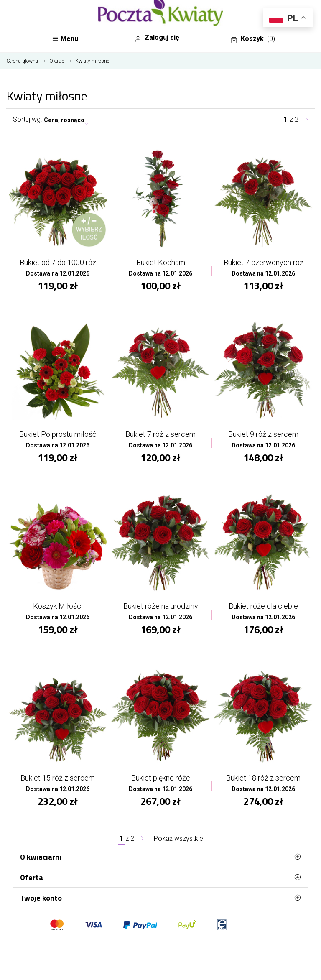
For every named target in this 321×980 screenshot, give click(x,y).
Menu (65, 39)
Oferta (160, 877)
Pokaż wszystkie (178, 838)
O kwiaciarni (160, 857)
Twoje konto (160, 898)
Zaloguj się (157, 38)
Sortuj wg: (27, 119)
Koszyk (253, 39)
